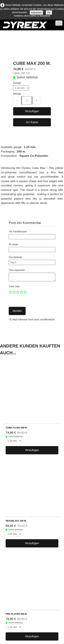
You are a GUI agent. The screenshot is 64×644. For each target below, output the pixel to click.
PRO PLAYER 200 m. (16, 455)
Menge (17, 94)
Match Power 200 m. (19, 554)
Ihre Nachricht (17, 270)
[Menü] (59, 23)
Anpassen (36, 13)
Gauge (17, 83)
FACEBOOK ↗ (10, 608)
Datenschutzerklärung (12, 592)
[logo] (25, 25)
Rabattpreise (14, 546)
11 (39, 507)
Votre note (14, 286)
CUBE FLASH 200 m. (16, 375)
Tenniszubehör (15, 542)
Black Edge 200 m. (18, 550)
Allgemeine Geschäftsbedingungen (20, 589)
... (15, 507)
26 (59, 507)
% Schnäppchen (16, 558)
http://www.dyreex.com (13, 581)
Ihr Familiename (18, 232)
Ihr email (13, 244)
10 (33, 507)
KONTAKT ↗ (9, 618)
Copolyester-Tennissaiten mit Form (27, 538)
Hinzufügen (32, 111)
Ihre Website (15, 257)
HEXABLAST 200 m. (16, 415)
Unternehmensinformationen (16, 585)
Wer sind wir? (8, 577)
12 (46, 507)
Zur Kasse (32, 122)
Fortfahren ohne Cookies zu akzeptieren (32, 16)
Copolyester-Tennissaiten (21, 534)
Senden (17, 311)
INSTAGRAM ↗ (10, 613)
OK (49, 13)
